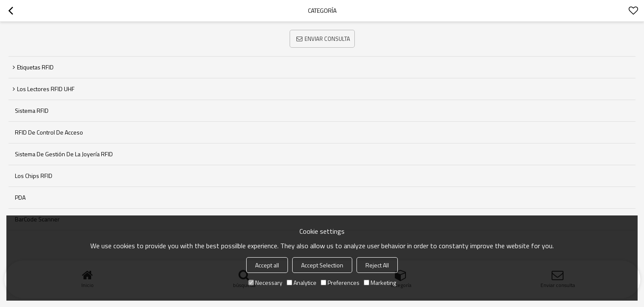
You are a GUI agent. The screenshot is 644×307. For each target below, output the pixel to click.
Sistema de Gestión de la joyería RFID (64, 154)
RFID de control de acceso (49, 132)
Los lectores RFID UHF (46, 89)
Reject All (377, 265)
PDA (20, 197)
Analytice (302, 283)
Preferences (340, 283)
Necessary (265, 283)
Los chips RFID (34, 176)
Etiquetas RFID (35, 67)
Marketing (380, 283)
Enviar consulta (327, 39)
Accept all (267, 265)
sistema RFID (32, 110)
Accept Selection (322, 265)
